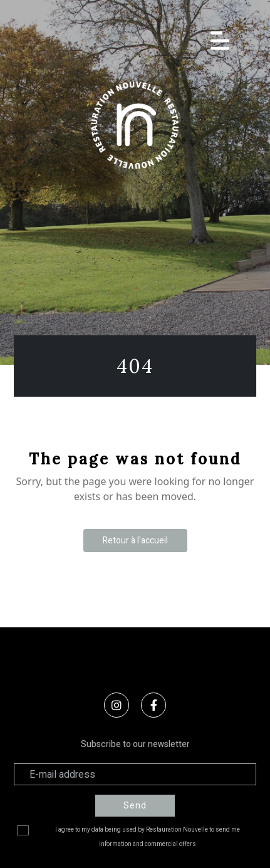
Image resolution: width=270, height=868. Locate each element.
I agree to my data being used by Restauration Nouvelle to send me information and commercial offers (148, 837)
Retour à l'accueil (135, 541)
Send (135, 806)
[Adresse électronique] (135, 774)
